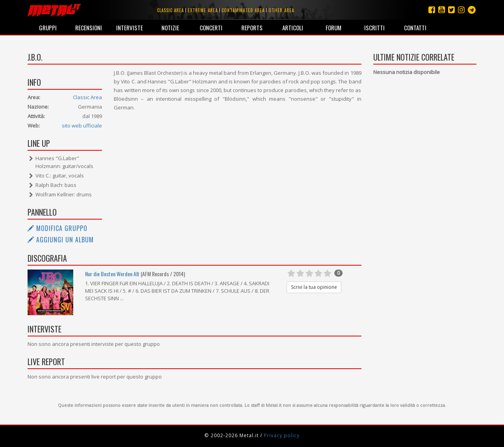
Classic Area (87, 97)
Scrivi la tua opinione (314, 287)
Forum (334, 28)
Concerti (211, 28)
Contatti (415, 28)
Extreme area (203, 10)
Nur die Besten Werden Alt (112, 274)
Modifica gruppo (57, 228)
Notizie (170, 28)
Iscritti (374, 28)
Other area (281, 10)
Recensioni (89, 28)
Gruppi (48, 28)
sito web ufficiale (82, 126)
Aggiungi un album (61, 240)
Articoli (293, 28)
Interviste (130, 28)
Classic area (170, 10)
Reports (252, 28)
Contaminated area (243, 10)
